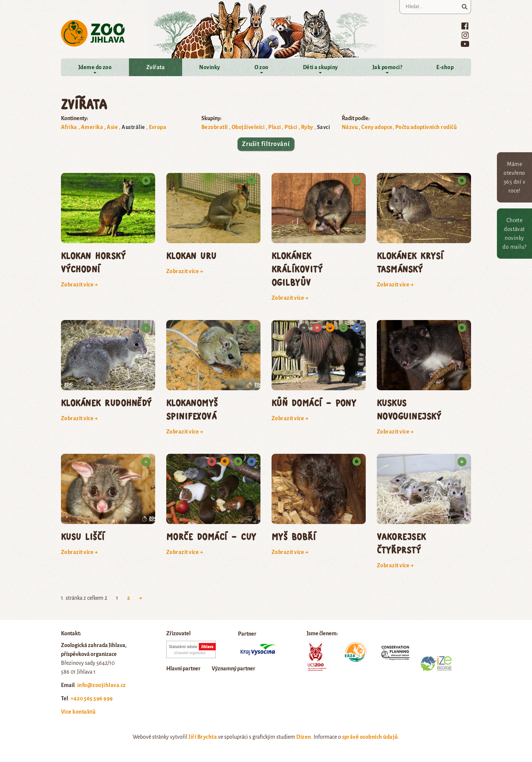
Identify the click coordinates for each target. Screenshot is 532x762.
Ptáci (291, 127)
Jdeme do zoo (95, 67)
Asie (112, 127)
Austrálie (133, 127)
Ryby (307, 127)
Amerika (92, 127)
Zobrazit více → (79, 285)
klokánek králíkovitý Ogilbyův (297, 269)
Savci (323, 127)
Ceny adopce (377, 127)
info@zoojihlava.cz (102, 685)
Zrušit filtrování (266, 144)
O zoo (261, 67)
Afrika (69, 127)
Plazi (274, 127)
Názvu (350, 127)
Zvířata (156, 67)
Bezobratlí (215, 127)
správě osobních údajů (370, 737)
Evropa (158, 127)
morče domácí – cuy (211, 536)
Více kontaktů (78, 712)
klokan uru (191, 256)
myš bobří (294, 536)
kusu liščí (83, 536)
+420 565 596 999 (92, 698)
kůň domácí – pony (314, 403)
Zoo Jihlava (93, 33)
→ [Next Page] (141, 598)
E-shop (445, 67)
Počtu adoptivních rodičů (426, 127)
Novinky (209, 67)
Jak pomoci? (387, 67)
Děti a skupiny (320, 67)
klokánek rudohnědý (106, 403)
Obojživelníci (248, 127)
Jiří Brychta (203, 737)
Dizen (303, 737)
